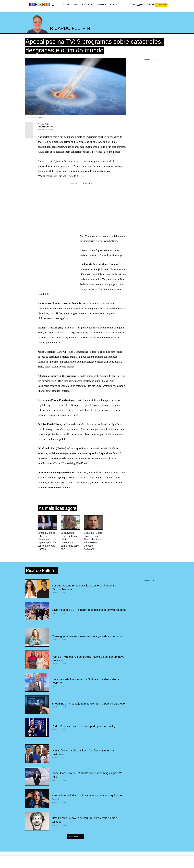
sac (135, 5)
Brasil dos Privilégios (84, 4)
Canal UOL (102, 4)
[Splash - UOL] (39, 4)
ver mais (75, 837)
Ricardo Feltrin (44, 124)
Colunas (114, 4)
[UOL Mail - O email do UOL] (141, 5)
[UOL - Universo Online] (53, 5)
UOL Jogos (66, 4)
